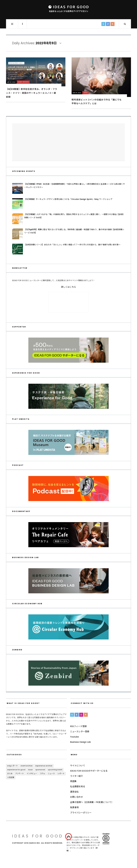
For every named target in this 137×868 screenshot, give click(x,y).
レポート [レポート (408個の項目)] (61, 774)
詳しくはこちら (68, 287)
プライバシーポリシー (81, 813)
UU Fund (38, 734)
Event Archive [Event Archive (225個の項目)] (27, 766)
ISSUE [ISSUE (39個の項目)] (30, 770)
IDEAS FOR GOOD (38, 836)
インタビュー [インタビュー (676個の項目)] (32, 774)
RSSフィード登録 (78, 726)
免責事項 (74, 807)
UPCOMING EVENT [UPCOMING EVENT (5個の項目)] (55, 770)
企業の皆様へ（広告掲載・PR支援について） (92, 802)
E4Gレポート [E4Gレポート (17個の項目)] (13, 766)
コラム (85, 93)
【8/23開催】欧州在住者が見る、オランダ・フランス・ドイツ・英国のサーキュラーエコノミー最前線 (32, 93)
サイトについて (78, 766)
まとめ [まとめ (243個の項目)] (10, 774)
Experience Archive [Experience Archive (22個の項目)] (44, 766)
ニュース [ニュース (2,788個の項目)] (51, 774)
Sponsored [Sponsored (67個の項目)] (40, 770)
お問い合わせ (77, 797)
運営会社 (74, 792)
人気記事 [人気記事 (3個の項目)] (11, 777)
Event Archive (23, 82)
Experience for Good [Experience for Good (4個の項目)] (16, 770)
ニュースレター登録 (80, 732)
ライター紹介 (76, 776)
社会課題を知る (78, 787)
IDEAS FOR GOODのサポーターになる (89, 771)
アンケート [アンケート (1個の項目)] (20, 774)
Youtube (74, 737)
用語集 (73, 781)
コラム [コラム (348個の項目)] (42, 774)
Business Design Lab (80, 742)
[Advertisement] (68, 142)
